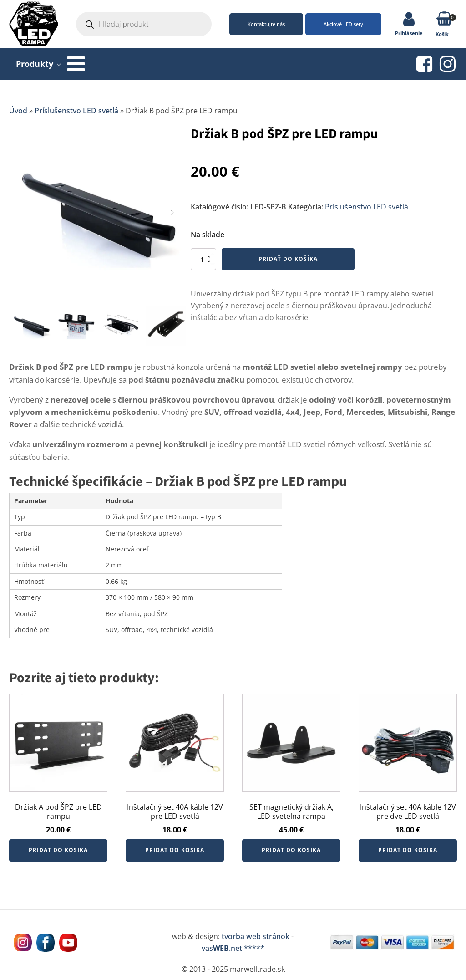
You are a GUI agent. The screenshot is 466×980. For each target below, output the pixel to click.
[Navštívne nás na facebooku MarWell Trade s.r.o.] (46, 943)
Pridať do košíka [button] (58, 850)
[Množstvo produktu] (203, 259)
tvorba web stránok (256, 936)
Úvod (18, 111)
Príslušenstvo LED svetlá (76, 111)
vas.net (222, 948)
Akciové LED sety (343, 24)
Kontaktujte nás (266, 24)
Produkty (35, 64)
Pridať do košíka (288, 259)
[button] (444, 20)
